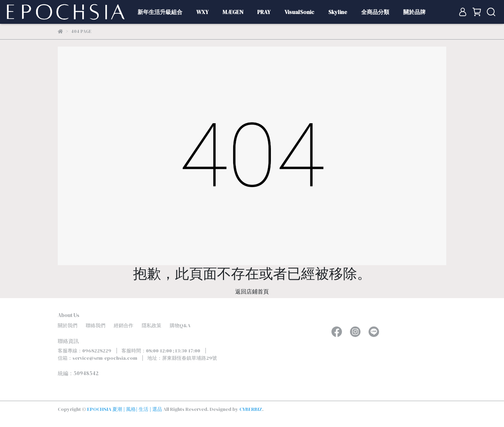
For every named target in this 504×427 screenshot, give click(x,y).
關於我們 (68, 325)
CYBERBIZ (251, 409)
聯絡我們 (96, 325)
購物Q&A (180, 325)
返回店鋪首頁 (252, 291)
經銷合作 (124, 325)
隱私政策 (152, 325)
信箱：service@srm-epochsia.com (97, 358)
